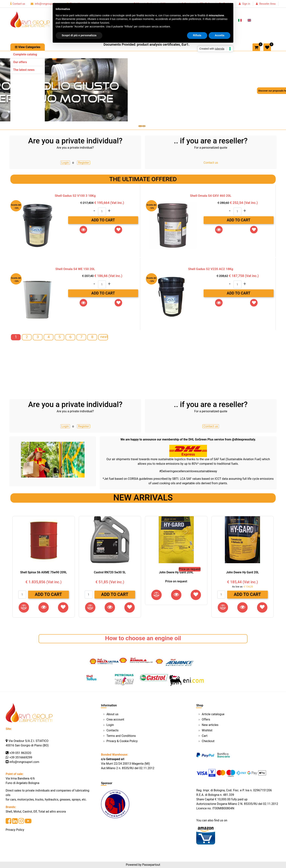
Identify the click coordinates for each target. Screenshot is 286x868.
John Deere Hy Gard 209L (176, 572)
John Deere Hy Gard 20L (243, 572)
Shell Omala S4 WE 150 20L (75, 269)
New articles (210, 725)
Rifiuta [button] (197, 35)
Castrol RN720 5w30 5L (110, 572)
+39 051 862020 (20, 753)
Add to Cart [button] (103, 220)
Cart (205, 736)
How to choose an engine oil (143, 638)
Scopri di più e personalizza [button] (79, 35)
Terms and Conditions (121, 736)
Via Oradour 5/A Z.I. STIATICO (29, 741)
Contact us (18, 4)
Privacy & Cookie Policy (122, 741)
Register (84, 163)
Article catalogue (213, 714)
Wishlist (207, 730)
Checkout (208, 741)
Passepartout (151, 865)
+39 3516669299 (21, 757)
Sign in (246, 4)
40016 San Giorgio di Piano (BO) (27, 745)
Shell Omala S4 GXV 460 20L (211, 196)
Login (65, 163)
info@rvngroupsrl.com (46, 4)
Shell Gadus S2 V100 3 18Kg (75, 196)
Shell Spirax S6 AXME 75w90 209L (43, 572)
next (104, 337)
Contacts (113, 730)
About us (113, 714)
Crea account (115, 719)
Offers (206, 719)
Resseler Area (267, 4)
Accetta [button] (219, 35)
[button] (28, 47)
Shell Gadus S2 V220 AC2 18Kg (211, 269)
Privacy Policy (15, 830)
